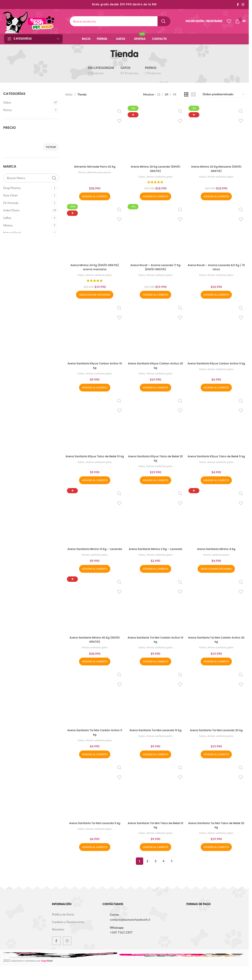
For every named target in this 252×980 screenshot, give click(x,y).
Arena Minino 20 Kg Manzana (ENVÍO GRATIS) (217, 167)
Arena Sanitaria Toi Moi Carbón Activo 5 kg (94, 739)
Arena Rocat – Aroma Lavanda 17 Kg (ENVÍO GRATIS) (156, 266)
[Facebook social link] (238, 5)
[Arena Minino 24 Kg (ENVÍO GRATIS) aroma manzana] (94, 232)
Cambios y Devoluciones (68, 929)
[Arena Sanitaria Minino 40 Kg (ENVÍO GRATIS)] (94, 611)
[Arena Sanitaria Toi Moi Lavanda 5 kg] (94, 798)
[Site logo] (29, 21)
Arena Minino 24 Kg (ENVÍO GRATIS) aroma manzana (94, 266)
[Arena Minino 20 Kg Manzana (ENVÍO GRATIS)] (217, 133)
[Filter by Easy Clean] (27, 195)
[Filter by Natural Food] (27, 233)
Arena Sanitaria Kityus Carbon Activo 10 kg (94, 365)
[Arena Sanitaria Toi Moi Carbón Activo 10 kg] (156, 611)
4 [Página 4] (163, 868)
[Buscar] (120, 21)
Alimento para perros (99, 171)
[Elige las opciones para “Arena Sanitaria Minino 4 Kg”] (217, 574)
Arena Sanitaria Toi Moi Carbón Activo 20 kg (217, 646)
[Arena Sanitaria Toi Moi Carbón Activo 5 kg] (94, 704)
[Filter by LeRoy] (27, 218)
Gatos (7, 102)
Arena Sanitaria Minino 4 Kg (217, 550)
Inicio (69, 94)
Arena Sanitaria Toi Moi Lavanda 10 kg (155, 739)
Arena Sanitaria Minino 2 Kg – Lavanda (156, 552)
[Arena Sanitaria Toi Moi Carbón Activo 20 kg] (217, 611)
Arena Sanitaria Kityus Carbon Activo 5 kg (217, 365)
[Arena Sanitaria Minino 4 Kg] (217, 517)
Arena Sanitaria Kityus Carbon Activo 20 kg (155, 365)
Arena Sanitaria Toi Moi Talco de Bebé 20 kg (217, 832)
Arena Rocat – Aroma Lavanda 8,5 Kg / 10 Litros (217, 266)
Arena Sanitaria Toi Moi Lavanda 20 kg (217, 739)
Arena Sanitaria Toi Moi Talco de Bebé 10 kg (155, 832)
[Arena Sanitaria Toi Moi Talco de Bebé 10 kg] (156, 798)
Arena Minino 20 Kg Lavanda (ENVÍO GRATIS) (155, 167)
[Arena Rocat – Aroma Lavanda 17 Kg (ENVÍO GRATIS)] (156, 232)
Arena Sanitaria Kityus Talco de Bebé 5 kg (217, 459)
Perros (7, 110)
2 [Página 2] (147, 868)
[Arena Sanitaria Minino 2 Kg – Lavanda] (156, 517)
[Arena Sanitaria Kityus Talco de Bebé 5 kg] (217, 424)
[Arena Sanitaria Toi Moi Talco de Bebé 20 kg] (217, 798)
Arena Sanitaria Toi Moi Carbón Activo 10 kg (156, 646)
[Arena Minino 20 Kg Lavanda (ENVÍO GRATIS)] (156, 133)
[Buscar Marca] (31, 178)
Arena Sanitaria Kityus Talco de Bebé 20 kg (155, 459)
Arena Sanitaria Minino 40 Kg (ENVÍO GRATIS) (94, 646)
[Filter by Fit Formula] (27, 203)
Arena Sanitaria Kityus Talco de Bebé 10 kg (94, 459)
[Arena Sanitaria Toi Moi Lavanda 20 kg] (217, 704)
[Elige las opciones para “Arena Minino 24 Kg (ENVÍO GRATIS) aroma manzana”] (94, 294)
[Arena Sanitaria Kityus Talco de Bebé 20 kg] (156, 424)
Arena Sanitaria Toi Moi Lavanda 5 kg (94, 830)
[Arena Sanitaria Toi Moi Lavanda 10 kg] (156, 704)
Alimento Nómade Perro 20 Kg (94, 165)
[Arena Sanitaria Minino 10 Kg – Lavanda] (94, 517)
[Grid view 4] (193, 95)
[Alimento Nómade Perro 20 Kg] (94, 133)
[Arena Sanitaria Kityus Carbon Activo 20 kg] (156, 331)
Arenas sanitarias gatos (160, 175)
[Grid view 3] (186, 95)
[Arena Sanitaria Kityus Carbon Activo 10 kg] (94, 331)
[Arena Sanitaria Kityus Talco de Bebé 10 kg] (94, 424)
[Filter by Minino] (27, 225)
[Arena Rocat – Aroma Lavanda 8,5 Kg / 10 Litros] (217, 232)
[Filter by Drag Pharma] (27, 188)
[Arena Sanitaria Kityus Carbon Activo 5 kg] (217, 331)
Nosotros (58, 937)
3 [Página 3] (155, 868)
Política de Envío (63, 922)
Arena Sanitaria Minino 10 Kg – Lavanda (94, 552)
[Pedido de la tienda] (224, 95)
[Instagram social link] (243, 5)
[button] (94, 195)
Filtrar (51, 147)
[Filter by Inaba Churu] (27, 210)
